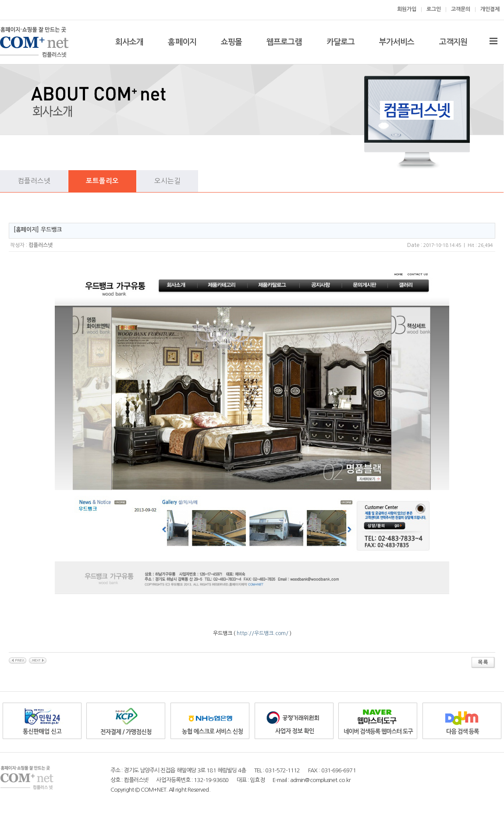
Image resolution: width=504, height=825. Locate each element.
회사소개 (129, 42)
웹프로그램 (284, 42)
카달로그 (341, 42)
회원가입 (407, 9)
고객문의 (461, 9)
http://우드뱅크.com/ (263, 633)
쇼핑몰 (231, 42)
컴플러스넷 (34, 181)
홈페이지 (182, 42)
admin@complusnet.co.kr (320, 780)
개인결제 (490, 9)
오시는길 (167, 181)
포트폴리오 (102, 181)
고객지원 (453, 42)
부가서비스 (397, 42)
